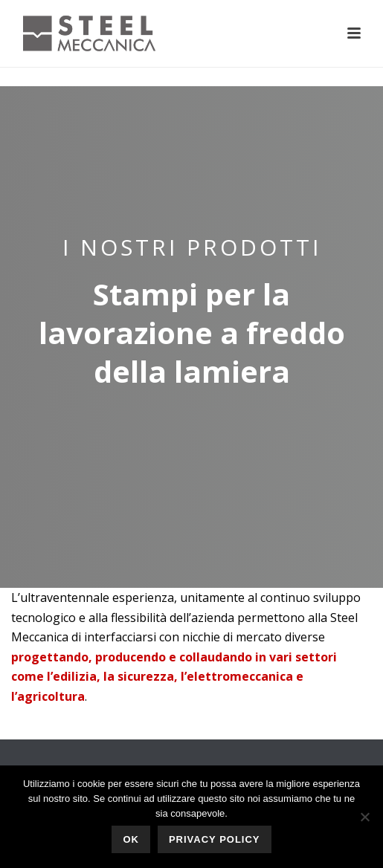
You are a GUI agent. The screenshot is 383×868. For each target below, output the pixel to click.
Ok (131, 839)
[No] (364, 817)
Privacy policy (215, 839)
